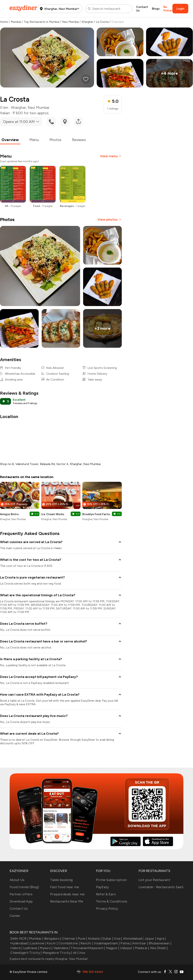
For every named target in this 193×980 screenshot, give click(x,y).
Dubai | (107, 939)
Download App (21, 901)
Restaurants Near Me (67, 901)
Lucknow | (38, 943)
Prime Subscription (111, 880)
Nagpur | (112, 948)
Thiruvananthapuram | (87, 948)
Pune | (82, 939)
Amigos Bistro (9, 514)
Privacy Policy (107, 909)
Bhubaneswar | (160, 943)
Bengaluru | (52, 939)
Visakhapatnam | (106, 943)
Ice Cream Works (53, 514)
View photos (110, 219)
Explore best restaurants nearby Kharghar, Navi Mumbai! (49, 959)
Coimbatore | (69, 943)
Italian (5, 113)
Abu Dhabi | (159, 948)
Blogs (156, 9)
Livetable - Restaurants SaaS (161, 887)
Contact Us (142, 9)
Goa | (118, 939)
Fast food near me (65, 887)
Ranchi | (86, 943)
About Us (17, 880)
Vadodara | (61, 948)
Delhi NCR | (19, 939)
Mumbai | (36, 939)
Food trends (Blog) (24, 887)
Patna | (126, 943)
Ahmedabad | (133, 939)
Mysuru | (46, 948)
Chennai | (69, 939)
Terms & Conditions (112, 901)
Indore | (16, 948)
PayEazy (102, 887)
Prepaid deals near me (67, 894)
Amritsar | (140, 943)
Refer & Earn (106, 894)
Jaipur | (150, 939)
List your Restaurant (154, 880)
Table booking (61, 880)
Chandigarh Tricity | (26, 953)
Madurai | (142, 948)
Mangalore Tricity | (57, 953)
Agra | (161, 939)
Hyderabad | (20, 943)
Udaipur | (127, 948)
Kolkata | (95, 939)
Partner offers (21, 894)
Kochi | (52, 943)
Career (15, 916)
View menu (111, 156)
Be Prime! (168, 9)
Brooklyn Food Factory (97, 514)
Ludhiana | (31, 948)
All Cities (79, 953)
